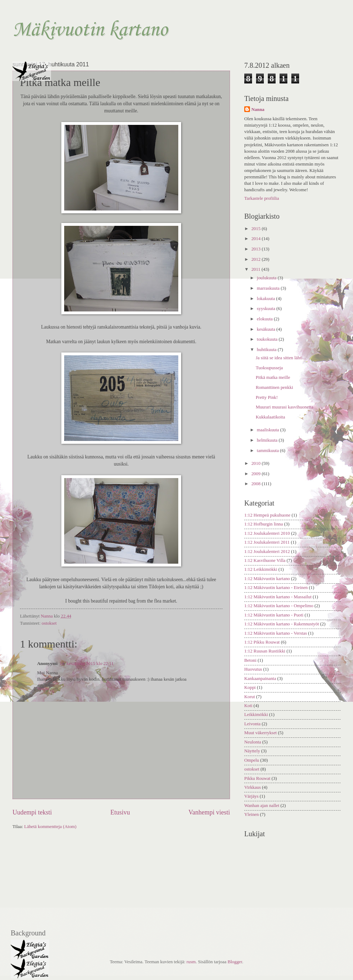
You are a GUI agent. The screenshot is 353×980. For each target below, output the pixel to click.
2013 (257, 249)
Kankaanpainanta (260, 679)
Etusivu (120, 812)
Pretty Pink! (267, 397)
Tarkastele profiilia (262, 198)
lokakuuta (266, 299)
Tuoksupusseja (269, 368)
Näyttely (252, 751)
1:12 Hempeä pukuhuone (267, 515)
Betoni (250, 660)
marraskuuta (269, 288)
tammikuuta (268, 451)
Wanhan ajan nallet (262, 806)
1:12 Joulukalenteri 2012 (267, 552)
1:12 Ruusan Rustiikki (265, 651)
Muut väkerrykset (260, 733)
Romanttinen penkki (274, 387)
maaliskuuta (268, 430)
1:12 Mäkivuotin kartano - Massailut (278, 597)
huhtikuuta (267, 350)
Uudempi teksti (32, 812)
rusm (191, 962)
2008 (257, 484)
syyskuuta (267, 309)
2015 (257, 229)
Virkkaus (252, 787)
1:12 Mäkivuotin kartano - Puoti (274, 615)
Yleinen (252, 814)
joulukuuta (267, 278)
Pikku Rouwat (257, 778)
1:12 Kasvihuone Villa (265, 560)
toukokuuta (268, 339)
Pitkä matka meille (273, 377)
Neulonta (253, 742)
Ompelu (252, 760)
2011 (257, 269)
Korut (250, 697)
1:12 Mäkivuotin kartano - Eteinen (276, 588)
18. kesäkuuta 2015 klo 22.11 (86, 664)
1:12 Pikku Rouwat (262, 642)
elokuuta (265, 319)
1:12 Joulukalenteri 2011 (267, 542)
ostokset (49, 623)
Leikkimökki (256, 715)
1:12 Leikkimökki (261, 569)
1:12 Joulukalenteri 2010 (267, 533)
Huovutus (253, 669)
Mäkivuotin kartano (90, 30)
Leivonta (252, 724)
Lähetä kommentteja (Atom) (50, 827)
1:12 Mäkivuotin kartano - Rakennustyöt (282, 624)
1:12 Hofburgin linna (264, 524)
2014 (257, 239)
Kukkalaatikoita (270, 417)
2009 (257, 474)
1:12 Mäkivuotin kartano (267, 579)
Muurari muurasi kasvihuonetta (285, 407)
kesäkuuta (267, 329)
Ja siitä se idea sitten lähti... (281, 358)
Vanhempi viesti (209, 812)
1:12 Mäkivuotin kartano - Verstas (276, 633)
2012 (257, 259)
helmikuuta (268, 440)
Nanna (258, 110)
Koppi (250, 687)
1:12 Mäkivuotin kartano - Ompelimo (279, 606)
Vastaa (43, 689)
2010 (257, 463)
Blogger (235, 962)
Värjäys (251, 796)
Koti (248, 706)
